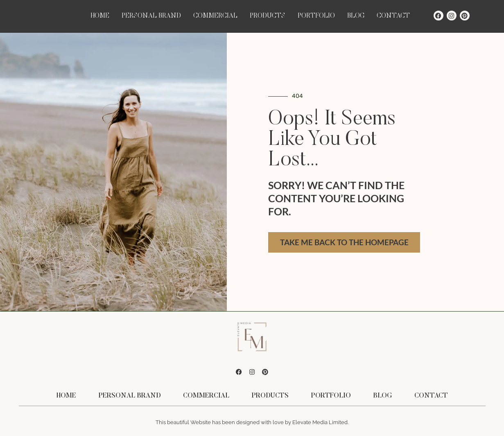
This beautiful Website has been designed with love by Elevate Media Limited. (252, 422)
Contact (393, 16)
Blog (356, 16)
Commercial (215, 16)
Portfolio (316, 16)
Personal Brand (151, 16)
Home (100, 16)
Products (268, 16)
